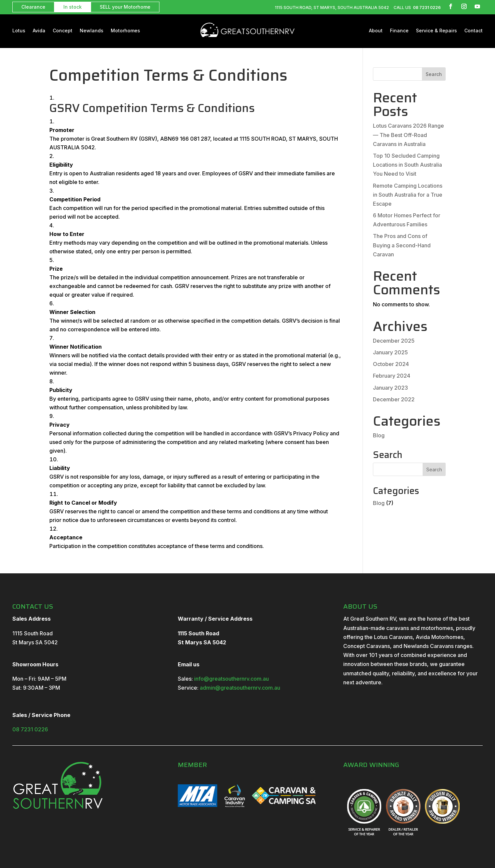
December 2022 (394, 399)
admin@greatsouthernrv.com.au (240, 688)
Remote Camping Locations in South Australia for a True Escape (408, 195)
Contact (473, 31)
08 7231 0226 (426, 7)
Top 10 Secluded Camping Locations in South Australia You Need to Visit (407, 165)
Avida (39, 31)
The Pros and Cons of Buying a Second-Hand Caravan (402, 245)
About (376, 31)
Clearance (33, 7)
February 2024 (392, 376)
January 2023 (390, 388)
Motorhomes (125, 31)
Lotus (19, 31)
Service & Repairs (436, 31)
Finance (399, 31)
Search (434, 74)
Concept (63, 31)
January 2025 (390, 352)
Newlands (92, 31)
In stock (73, 7)
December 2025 (394, 341)
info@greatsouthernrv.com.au (231, 679)
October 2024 (391, 364)
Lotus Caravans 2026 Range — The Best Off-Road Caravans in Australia (408, 135)
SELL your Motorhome (125, 7)
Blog (379, 435)
